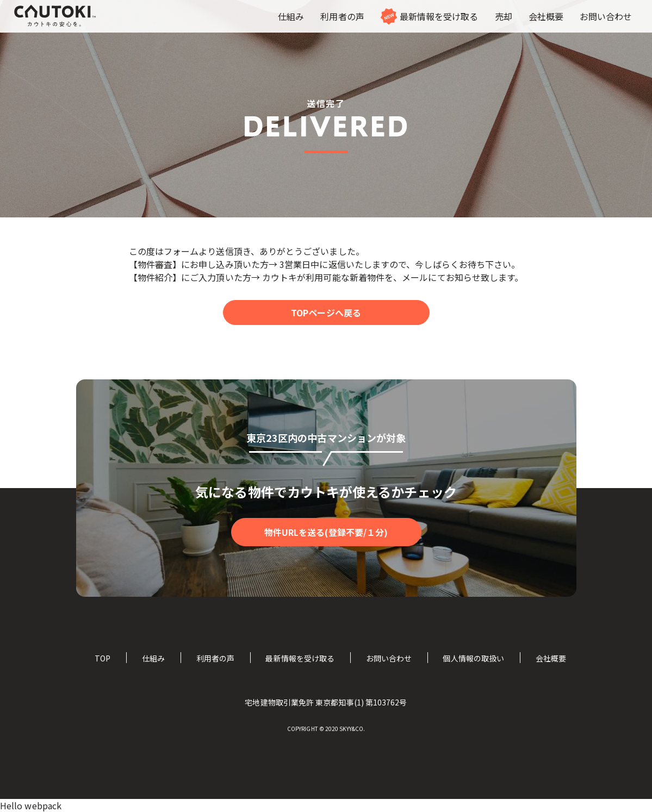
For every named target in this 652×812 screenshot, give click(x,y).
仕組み (153, 658)
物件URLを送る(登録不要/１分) (326, 532)
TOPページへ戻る (326, 313)
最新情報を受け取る (300, 658)
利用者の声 (215, 658)
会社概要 (551, 658)
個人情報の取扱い (473, 658)
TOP (103, 658)
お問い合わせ (389, 658)
